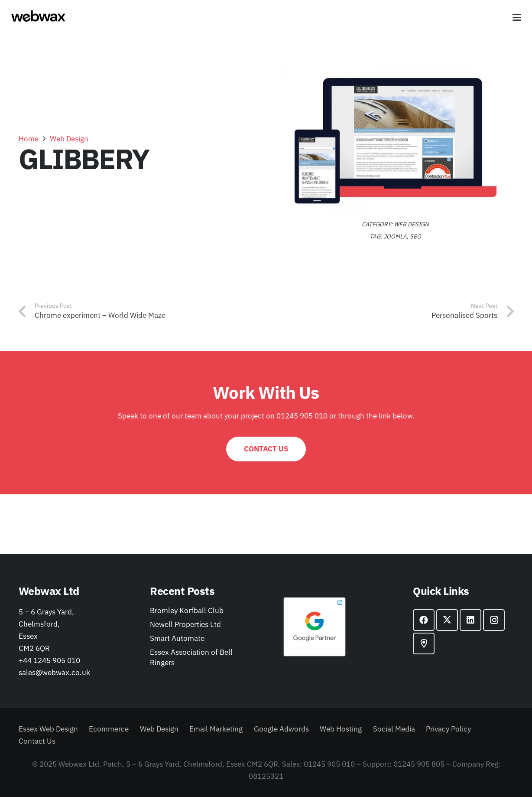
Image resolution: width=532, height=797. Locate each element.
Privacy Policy (448, 729)
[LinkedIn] (470, 620)
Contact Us (37, 741)
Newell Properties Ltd (185, 624)
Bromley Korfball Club (187, 611)
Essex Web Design (48, 729)
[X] (447, 620)
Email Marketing (216, 729)
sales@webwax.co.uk (54, 673)
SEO (415, 236)
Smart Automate (177, 638)
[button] (517, 17)
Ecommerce (109, 729)
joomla (395, 236)
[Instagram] (494, 620)
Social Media (394, 729)
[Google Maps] (424, 643)
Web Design (411, 224)
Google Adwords (281, 729)
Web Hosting (341, 729)
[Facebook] (424, 620)
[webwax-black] (38, 17)
